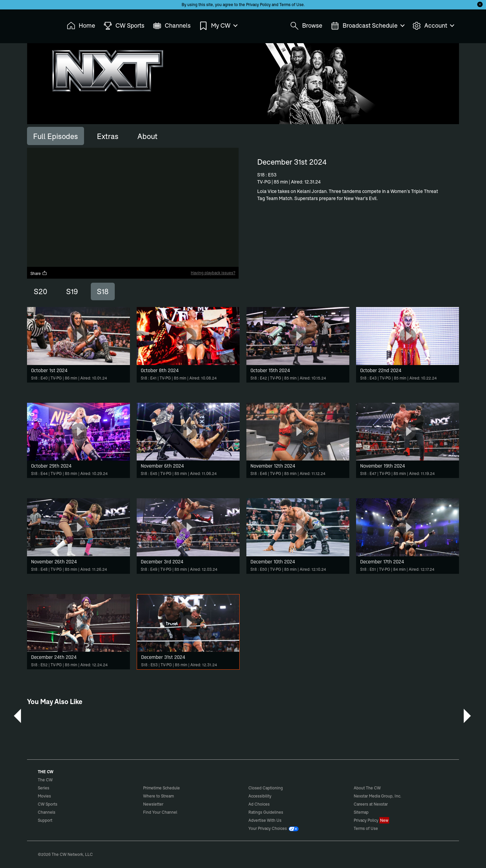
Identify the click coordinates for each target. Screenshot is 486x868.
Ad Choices (259, 804)
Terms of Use (292, 5)
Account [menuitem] (433, 26)
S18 (103, 291)
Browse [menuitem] (306, 26)
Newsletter (153, 804)
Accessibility (260, 796)
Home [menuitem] (81, 26)
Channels (47, 812)
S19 (72, 291)
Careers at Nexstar (371, 804)
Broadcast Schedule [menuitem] (367, 26)
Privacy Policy (258, 5)
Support (45, 820)
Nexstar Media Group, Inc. (377, 796)
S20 (40, 291)
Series (44, 788)
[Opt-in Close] (480, 4)
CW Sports (48, 804)
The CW (41, 24)
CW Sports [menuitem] (124, 26)
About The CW (367, 788)
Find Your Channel (160, 812)
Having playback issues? (213, 273)
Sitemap (361, 812)
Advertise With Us (265, 820)
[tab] (56, 136)
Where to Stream (158, 796)
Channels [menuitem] (172, 26)
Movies (44, 796)
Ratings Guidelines (266, 812)
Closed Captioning (266, 788)
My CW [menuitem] (218, 26)
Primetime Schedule (161, 788)
